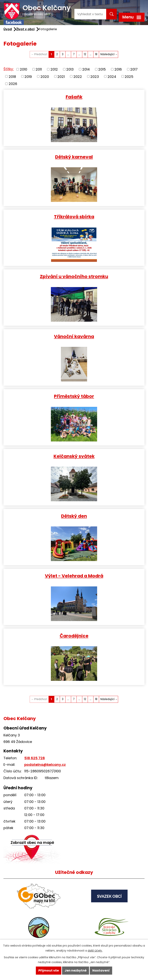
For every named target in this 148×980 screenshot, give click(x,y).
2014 (86, 69)
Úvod (8, 29)
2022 (78, 76)
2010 (24, 69)
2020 (45, 76)
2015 (102, 69)
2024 (112, 76)
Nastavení (101, 970)
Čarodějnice (74, 636)
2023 (95, 76)
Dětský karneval (74, 157)
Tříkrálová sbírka (74, 216)
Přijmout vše (49, 970)
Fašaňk (74, 97)
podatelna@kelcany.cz (45, 765)
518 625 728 (35, 758)
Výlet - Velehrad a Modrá (74, 576)
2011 (39, 69)
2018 (12, 76)
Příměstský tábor (74, 396)
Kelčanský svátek (74, 456)
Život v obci (25, 29)
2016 (118, 69)
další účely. (95, 951)
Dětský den (74, 516)
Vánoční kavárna (74, 336)
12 (85, 54)
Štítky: (9, 69)
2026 (13, 84)
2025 (129, 76)
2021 (61, 76)
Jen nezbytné (76, 970)
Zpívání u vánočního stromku (74, 276)
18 (96, 54)
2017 (134, 69)
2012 (54, 69)
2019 (28, 76)
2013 (70, 69)
